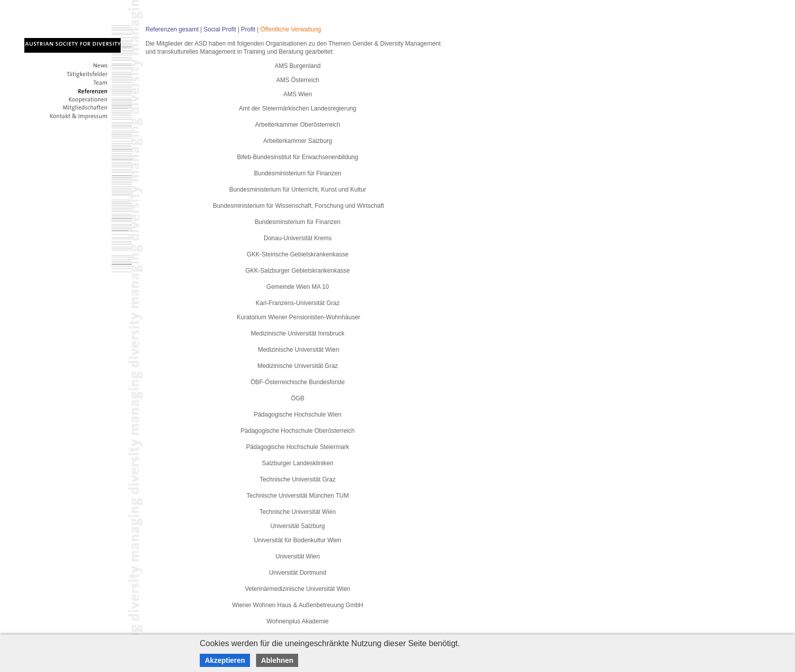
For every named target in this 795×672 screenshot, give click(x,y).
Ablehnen (277, 660)
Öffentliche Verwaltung (291, 29)
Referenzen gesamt (172, 29)
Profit (248, 29)
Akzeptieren (225, 660)
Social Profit (220, 29)
